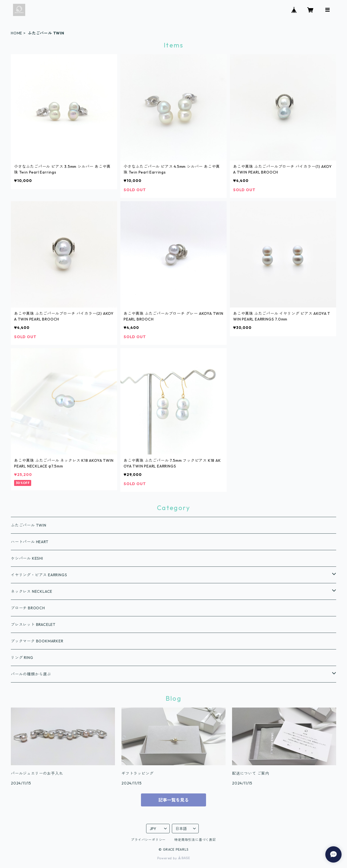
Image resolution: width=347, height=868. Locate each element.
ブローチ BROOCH (28, 608)
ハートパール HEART (30, 542)
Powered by (174, 858)
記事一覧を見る (173, 800)
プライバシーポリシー (148, 840)
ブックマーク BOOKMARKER (37, 641)
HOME (17, 33)
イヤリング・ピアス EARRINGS (39, 575)
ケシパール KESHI (27, 558)
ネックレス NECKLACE (32, 591)
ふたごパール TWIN (29, 525)
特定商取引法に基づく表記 (195, 840)
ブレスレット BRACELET (33, 624)
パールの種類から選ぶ (31, 674)
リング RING (22, 658)
